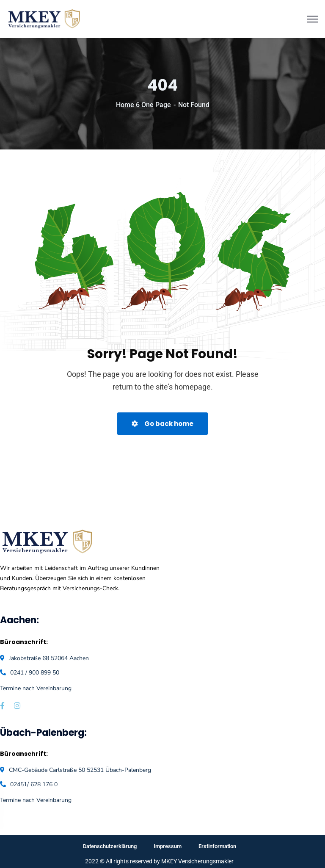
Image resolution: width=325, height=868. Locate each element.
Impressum (168, 846)
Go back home (162, 424)
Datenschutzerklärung (110, 846)
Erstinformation (217, 846)
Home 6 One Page (143, 105)
